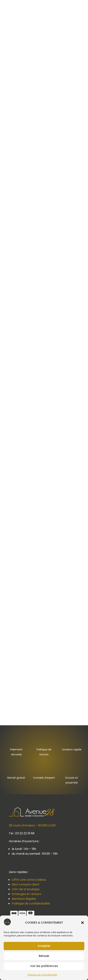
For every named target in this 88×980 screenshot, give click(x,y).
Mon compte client (26, 884)
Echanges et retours (26, 894)
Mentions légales (24, 899)
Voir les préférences (44, 966)
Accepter (44, 946)
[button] (82, 923)
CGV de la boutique (26, 889)
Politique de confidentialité (42, 975)
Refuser (44, 956)
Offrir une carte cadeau (29, 880)
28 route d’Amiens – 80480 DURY (32, 825)
